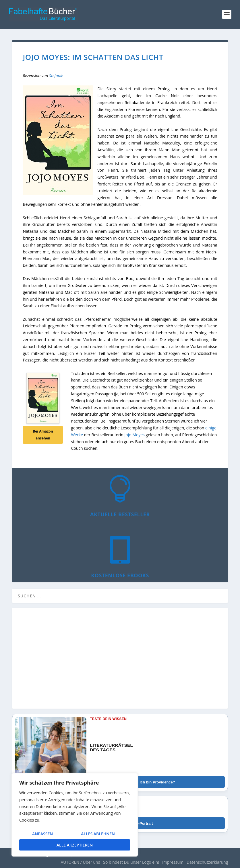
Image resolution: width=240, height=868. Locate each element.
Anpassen (42, 834)
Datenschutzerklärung (207, 862)
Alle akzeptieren (75, 845)
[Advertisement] (120, 662)
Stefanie (56, 76)
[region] (75, 815)
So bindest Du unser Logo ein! (131, 862)
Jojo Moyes (135, 435)
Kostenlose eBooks (120, 575)
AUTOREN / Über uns (80, 862)
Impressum (173, 862)
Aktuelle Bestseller (120, 514)
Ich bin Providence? (157, 782)
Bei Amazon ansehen (43, 435)
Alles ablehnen (98, 834)
